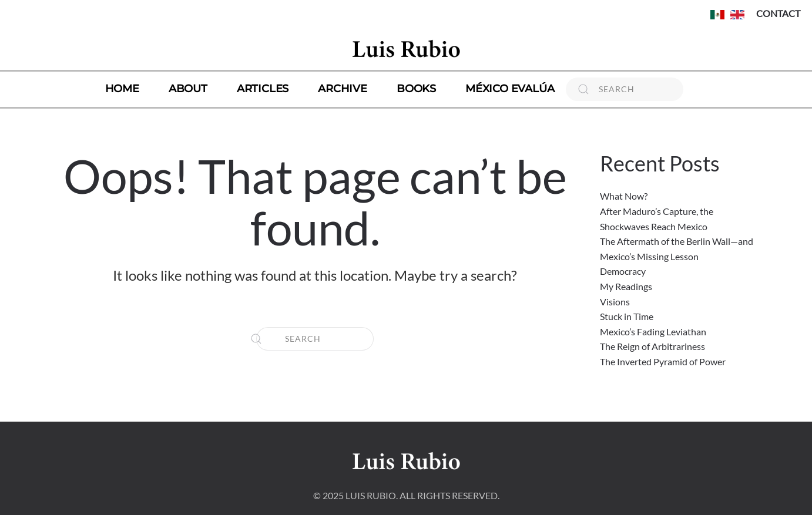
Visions (615, 302)
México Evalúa (510, 89)
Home (122, 89)
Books (416, 89)
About (188, 89)
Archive (343, 89)
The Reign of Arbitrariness (652, 346)
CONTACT (778, 13)
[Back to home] (406, 48)
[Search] (625, 89)
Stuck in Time (627, 316)
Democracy (623, 271)
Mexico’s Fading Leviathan (653, 331)
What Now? (624, 196)
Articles (263, 89)
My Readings (626, 286)
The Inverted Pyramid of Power (663, 361)
